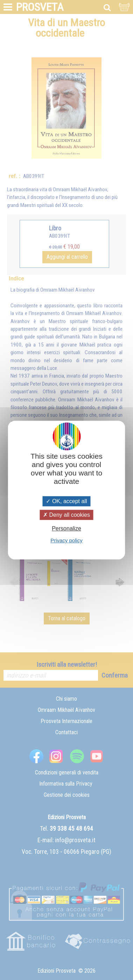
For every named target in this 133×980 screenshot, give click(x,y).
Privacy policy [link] (66, 540)
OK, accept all (66, 501)
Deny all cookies (66, 515)
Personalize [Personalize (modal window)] (66, 528)
